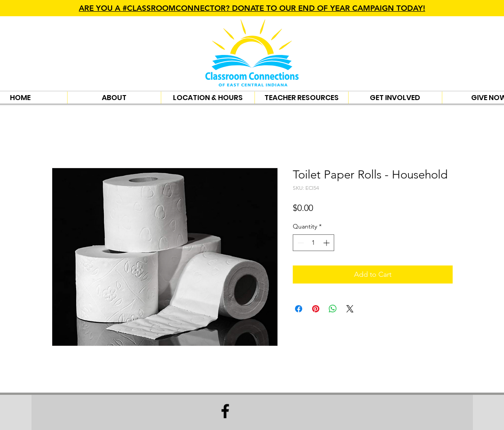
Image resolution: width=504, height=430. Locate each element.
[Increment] (327, 243)
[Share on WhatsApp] (333, 309)
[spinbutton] (313, 243)
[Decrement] (300, 243)
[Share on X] (350, 309)
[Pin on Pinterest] (316, 309)
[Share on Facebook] (299, 309)
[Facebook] (225, 411)
